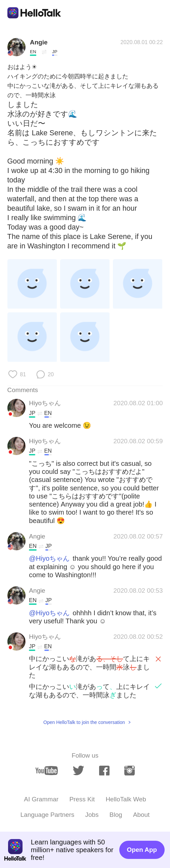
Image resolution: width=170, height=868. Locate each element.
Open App (142, 850)
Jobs (92, 815)
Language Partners (48, 815)
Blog (116, 815)
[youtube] (47, 771)
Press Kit (82, 799)
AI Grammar (41, 799)
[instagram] (130, 771)
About (141, 815)
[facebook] (104, 771)
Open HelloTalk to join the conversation (84, 722)
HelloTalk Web (126, 799)
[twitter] (79, 770)
